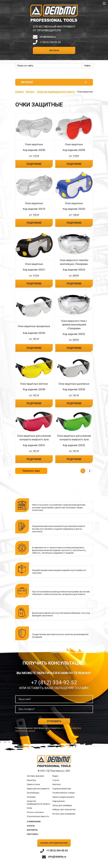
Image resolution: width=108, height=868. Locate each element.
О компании (34, 822)
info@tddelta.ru (48, 37)
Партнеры (32, 834)
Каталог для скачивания (64, 814)
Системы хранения (35, 776)
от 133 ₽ (34, 215)
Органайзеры (33, 793)
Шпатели (56, 784)
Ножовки (31, 797)
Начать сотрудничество (54, 843)
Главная (19, 92)
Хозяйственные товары (64, 793)
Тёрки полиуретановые (63, 797)
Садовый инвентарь (62, 789)
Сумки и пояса (33, 784)
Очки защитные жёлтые (34, 384)
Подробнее (34, 164)
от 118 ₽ (74, 156)
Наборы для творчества (64, 810)
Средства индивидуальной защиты (56, 92)
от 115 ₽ (34, 156)
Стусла (56, 780)
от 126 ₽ (74, 215)
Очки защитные (34, 144)
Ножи (29, 808)
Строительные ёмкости (38, 817)
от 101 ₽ (34, 339)
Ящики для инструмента (38, 789)
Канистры (31, 780)
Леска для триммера (62, 805)
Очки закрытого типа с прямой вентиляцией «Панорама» (74, 325)
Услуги (31, 826)
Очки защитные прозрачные (34, 326)
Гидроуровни (59, 801)
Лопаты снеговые (35, 812)
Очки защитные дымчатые (74, 384)
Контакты (32, 830)
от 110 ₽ (34, 276)
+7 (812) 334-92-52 (50, 42)
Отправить (54, 721)
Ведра (55, 776)
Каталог (30, 92)
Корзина (54, 50)
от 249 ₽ (74, 276)
